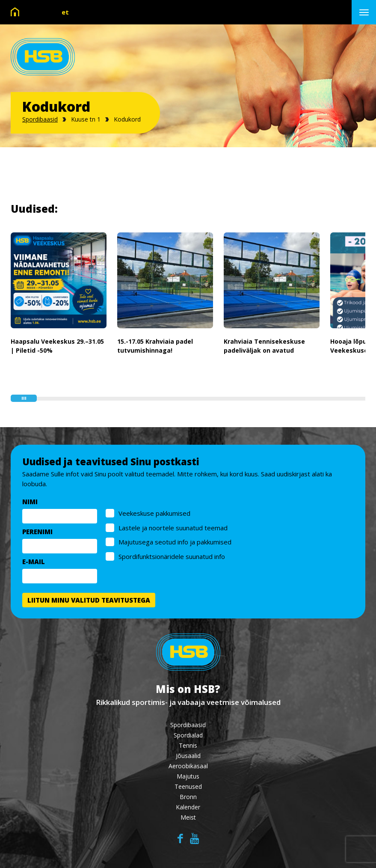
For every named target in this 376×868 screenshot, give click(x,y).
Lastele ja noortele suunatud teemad (173, 528)
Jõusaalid (188, 756)
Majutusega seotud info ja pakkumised (175, 542)
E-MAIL (34, 562)
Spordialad (188, 735)
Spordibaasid (40, 119)
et (65, 12)
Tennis (188, 745)
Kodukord (127, 119)
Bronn (188, 797)
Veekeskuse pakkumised (154, 513)
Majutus (188, 776)
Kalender (188, 807)
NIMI (30, 502)
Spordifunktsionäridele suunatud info (172, 556)
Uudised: (34, 209)
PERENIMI (37, 532)
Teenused (188, 786)
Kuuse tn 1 (86, 119)
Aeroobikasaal (188, 766)
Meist (188, 817)
